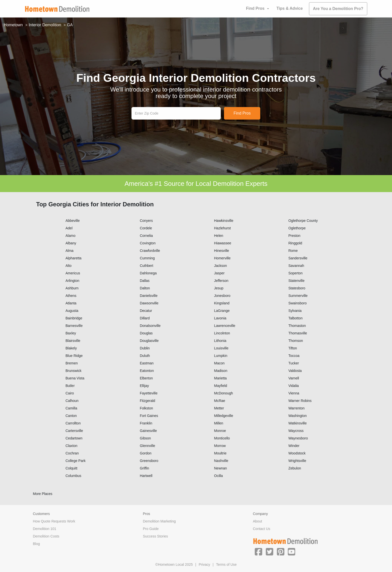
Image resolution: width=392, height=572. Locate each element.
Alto (68, 266)
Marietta (220, 378)
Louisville (221, 348)
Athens (71, 296)
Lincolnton (222, 333)
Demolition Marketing (159, 521)
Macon (219, 363)
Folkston (146, 408)
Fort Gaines (149, 416)
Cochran (72, 453)
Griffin (144, 468)
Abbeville (73, 221)
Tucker (293, 363)
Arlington (72, 281)
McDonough (223, 393)
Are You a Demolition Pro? (338, 9)
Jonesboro (222, 296)
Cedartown (74, 438)
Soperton (295, 273)
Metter (219, 408)
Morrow (220, 446)
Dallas (145, 281)
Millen (219, 423)
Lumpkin (221, 356)
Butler (70, 386)
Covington (148, 243)
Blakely (71, 348)
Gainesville (148, 431)
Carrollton (73, 423)
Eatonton (147, 371)
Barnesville (74, 326)
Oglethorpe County (303, 221)
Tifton (293, 348)
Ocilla (218, 476)
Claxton (71, 446)
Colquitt (71, 468)
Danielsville (149, 296)
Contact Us (262, 529)
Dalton (145, 288)
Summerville (298, 296)
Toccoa (294, 356)
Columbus (73, 476)
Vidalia (293, 386)
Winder (294, 446)
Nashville (221, 461)
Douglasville (149, 341)
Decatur (146, 311)
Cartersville (74, 431)
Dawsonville (149, 303)
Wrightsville (297, 461)
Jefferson (221, 281)
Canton (71, 416)
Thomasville (298, 333)
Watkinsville (297, 423)
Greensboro (149, 461)
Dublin (145, 348)
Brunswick (73, 371)
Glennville (147, 446)
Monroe (220, 431)
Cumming (147, 258)
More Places (43, 494)
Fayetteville (149, 393)
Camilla (71, 408)
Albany (71, 243)
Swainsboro (297, 303)
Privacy (204, 564)
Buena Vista (75, 378)
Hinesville (221, 251)
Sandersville (298, 258)
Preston (294, 236)
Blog (36, 544)
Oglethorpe (297, 228)
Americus (73, 273)
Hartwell (146, 476)
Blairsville (73, 341)
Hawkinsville (224, 221)
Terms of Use (226, 564)
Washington (297, 416)
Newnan (220, 468)
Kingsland (222, 303)
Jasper (219, 273)
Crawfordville (150, 251)
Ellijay (144, 386)
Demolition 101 (45, 529)
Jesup (219, 288)
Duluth (145, 356)
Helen (219, 236)
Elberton (146, 378)
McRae (219, 401)
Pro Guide (151, 529)
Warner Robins (300, 401)
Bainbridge (74, 318)
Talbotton (295, 318)
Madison (221, 371)
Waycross (296, 431)
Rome (293, 251)
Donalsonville (150, 326)
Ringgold (295, 243)
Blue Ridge (74, 356)
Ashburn (72, 288)
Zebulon (295, 468)
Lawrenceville (225, 326)
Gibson (145, 438)
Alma (69, 251)
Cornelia (146, 236)
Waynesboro (298, 438)
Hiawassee (222, 243)
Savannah (296, 266)
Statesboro (297, 288)
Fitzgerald (147, 401)
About (258, 521)
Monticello (222, 438)
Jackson (220, 266)
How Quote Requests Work (54, 521)
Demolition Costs (46, 536)
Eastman (147, 363)
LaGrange (222, 311)
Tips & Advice (290, 8)
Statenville (296, 281)
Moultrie (220, 453)
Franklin (146, 423)
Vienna (294, 393)
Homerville (222, 258)
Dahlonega (148, 273)
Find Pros (242, 113)
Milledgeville (223, 416)
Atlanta (71, 303)
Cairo (70, 393)
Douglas (146, 333)
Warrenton (296, 408)
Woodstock (297, 453)
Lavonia (220, 318)
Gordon (146, 453)
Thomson (295, 341)
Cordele (146, 228)
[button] (258, 551)
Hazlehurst (222, 228)
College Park (75, 461)
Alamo (70, 236)
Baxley (71, 333)
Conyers (146, 221)
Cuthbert (146, 266)
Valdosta (295, 371)
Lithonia (220, 341)
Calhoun (72, 401)
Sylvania (295, 311)
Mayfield (220, 386)
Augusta (72, 311)
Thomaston (297, 326)
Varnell (294, 378)
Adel (69, 228)
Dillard (145, 318)
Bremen (72, 363)
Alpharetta (73, 258)
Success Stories (155, 536)
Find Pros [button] (255, 8)
